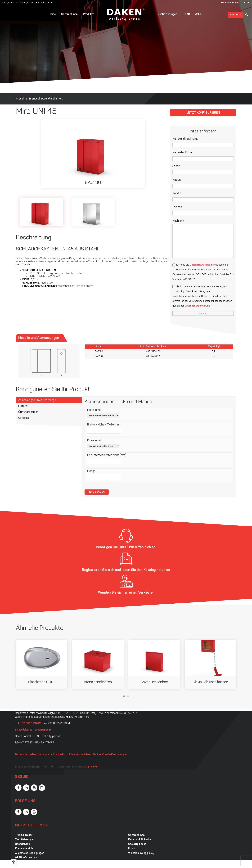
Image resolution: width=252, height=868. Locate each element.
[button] (124, 696)
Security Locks (137, 844)
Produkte (89, 14)
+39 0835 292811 (44, 3)
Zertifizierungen (167, 14)
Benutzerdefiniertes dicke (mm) (107, 455)
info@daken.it (10, 3)
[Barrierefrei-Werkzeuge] (14, 862)
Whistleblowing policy (141, 853)
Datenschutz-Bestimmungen (33, 755)
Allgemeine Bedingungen (30, 853)
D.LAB (186, 14)
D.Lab (132, 849)
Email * (177, 194)
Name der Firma (182, 153)
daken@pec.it (26, 3)
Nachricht (178, 221)
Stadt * (177, 166)
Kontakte (236, 15)
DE (244, 3)
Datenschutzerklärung (197, 306)
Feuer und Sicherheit (141, 840)
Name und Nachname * (186, 139)
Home (52, 14)
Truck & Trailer (24, 835)
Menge (91, 471)
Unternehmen (69, 14)
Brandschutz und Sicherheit (46, 99)
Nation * (177, 180)
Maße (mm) (94, 410)
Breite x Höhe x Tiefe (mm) (104, 425)
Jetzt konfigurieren (203, 113)
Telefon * (178, 207)
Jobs (198, 14)
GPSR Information (26, 858)
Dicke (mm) (94, 441)
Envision (93, 767)
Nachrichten (22, 844)
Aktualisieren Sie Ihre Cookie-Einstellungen (102, 755)
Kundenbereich (229, 3)
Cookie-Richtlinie (63, 755)
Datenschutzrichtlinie (202, 265)
